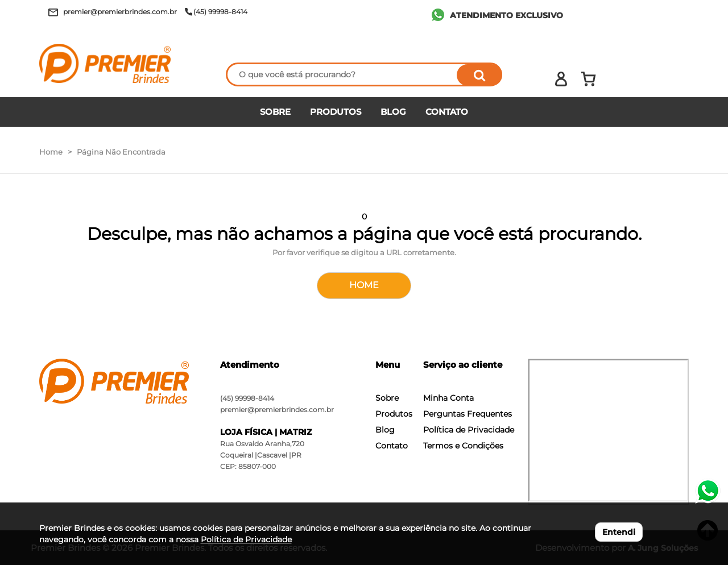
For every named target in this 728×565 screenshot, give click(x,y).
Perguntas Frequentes (468, 414)
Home (51, 152)
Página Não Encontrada (121, 152)
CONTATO (447, 112)
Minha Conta (448, 398)
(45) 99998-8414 (247, 398)
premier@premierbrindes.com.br (277, 410)
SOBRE (275, 112)
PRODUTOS (336, 112)
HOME (364, 285)
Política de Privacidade (469, 430)
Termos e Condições (463, 446)
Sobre (387, 398)
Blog (385, 430)
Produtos (394, 414)
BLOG (393, 112)
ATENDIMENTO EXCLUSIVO (506, 15)
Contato (392, 446)
